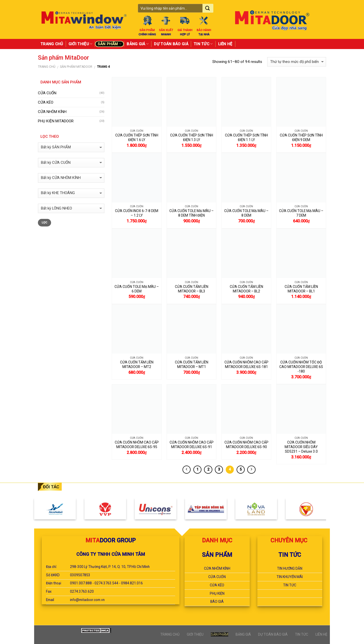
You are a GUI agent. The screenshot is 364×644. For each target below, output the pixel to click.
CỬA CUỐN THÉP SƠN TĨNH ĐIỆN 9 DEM (301, 137)
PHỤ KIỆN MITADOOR (56, 121)
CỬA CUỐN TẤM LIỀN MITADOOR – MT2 (137, 364)
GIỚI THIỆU (81, 44)
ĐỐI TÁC (51, 487)
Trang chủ (47, 67)
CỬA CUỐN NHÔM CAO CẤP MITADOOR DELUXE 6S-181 (246, 364)
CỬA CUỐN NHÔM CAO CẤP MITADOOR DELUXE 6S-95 (137, 445)
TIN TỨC (203, 44)
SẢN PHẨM (109, 44)
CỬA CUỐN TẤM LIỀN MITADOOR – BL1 (301, 289)
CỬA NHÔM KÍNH (52, 112)
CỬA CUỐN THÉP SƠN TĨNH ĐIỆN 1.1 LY (246, 137)
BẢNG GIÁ (138, 44)
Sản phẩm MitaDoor (76, 67)
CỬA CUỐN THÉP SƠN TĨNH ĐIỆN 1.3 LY (192, 137)
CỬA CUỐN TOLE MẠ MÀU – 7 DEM (301, 213)
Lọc (45, 222)
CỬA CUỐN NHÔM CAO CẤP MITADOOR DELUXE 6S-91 (192, 445)
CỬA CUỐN (47, 93)
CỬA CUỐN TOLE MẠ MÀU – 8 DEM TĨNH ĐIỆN (191, 213)
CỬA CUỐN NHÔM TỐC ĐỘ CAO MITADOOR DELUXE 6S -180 (301, 367)
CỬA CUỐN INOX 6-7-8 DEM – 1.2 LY (137, 213)
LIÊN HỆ (225, 44)
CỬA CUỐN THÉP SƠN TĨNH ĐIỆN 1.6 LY (137, 137)
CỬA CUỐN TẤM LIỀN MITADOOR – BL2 (246, 289)
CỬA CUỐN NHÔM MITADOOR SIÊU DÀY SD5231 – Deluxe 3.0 (301, 447)
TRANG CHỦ (52, 44)
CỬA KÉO (46, 102)
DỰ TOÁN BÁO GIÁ (171, 44)
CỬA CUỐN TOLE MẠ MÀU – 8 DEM (246, 213)
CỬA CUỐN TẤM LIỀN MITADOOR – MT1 (192, 364)
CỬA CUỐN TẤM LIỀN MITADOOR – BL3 (192, 289)
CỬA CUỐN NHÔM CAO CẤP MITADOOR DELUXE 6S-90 (246, 445)
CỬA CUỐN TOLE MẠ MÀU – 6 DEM (137, 289)
